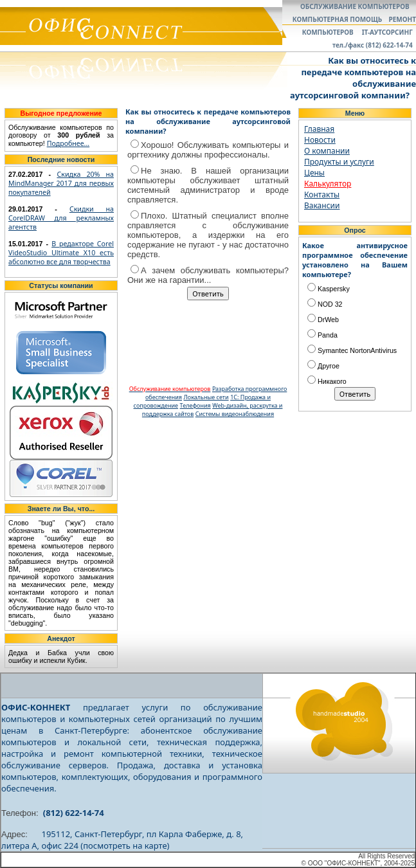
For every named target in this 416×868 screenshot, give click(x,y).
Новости (320, 140)
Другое (323, 366)
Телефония (195, 405)
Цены (314, 173)
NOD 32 (325, 304)
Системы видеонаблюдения (235, 414)
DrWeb (323, 320)
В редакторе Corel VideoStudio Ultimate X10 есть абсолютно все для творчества (61, 253)
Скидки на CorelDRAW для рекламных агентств (61, 218)
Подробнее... (68, 143)
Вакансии (322, 205)
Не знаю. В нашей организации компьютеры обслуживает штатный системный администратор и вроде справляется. (208, 185)
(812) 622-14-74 (74, 813)
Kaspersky (329, 289)
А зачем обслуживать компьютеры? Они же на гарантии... (208, 275)
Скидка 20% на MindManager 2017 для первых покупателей (61, 183)
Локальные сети (206, 397)
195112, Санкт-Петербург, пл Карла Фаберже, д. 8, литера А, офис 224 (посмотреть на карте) (122, 840)
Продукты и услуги (339, 162)
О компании (327, 151)
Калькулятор (328, 184)
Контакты (322, 194)
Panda (322, 335)
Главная (319, 129)
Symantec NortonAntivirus (352, 350)
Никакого (327, 381)
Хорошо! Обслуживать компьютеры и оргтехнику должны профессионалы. (208, 150)
